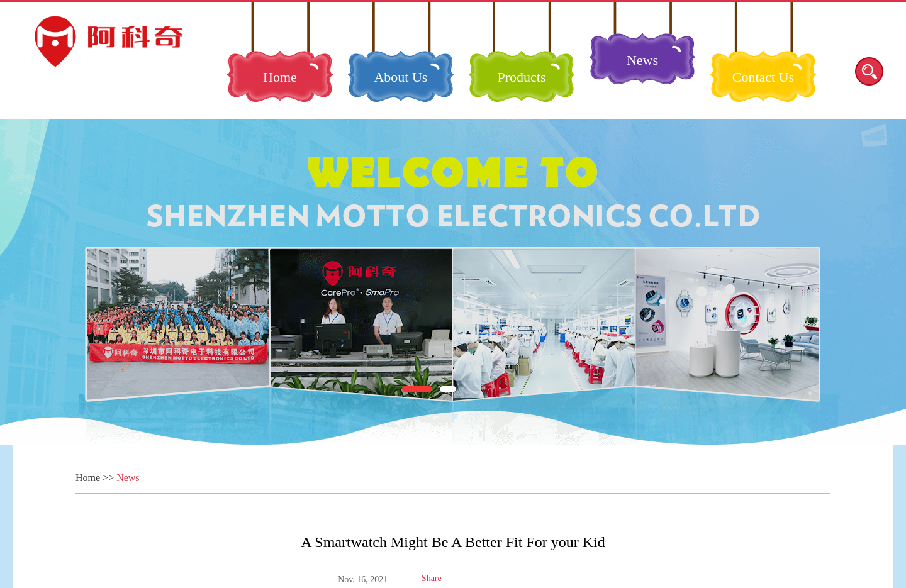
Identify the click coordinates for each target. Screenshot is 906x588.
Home (280, 77)
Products (521, 77)
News (642, 60)
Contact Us (763, 77)
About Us (400, 77)
